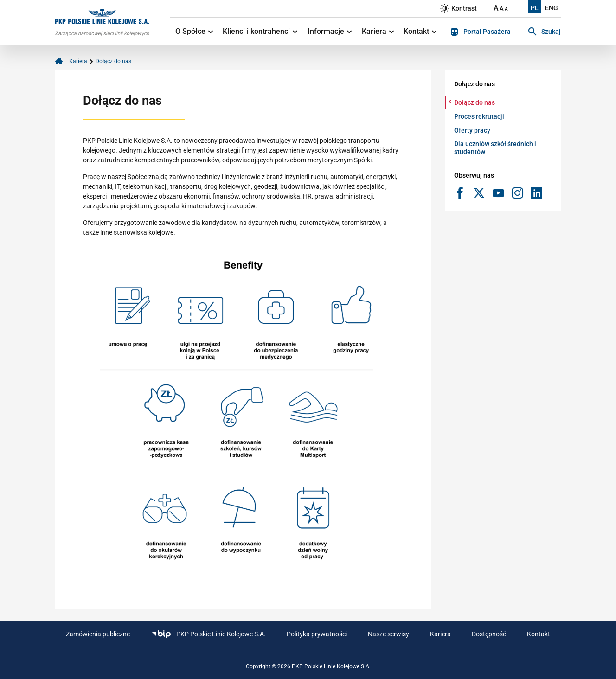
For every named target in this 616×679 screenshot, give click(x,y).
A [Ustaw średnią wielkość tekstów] (502, 9)
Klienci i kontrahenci (260, 31)
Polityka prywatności (317, 634)
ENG (552, 8)
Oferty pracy (472, 130)
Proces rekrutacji (479, 116)
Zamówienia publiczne (98, 634)
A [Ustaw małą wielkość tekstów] (506, 9)
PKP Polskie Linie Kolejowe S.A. (208, 634)
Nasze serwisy (388, 634)
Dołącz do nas (113, 61)
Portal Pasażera (481, 32)
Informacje (330, 31)
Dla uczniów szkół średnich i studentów (495, 148)
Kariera (378, 31)
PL (535, 8)
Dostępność (489, 634)
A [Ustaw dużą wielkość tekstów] (496, 8)
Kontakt (420, 31)
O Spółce (194, 31)
